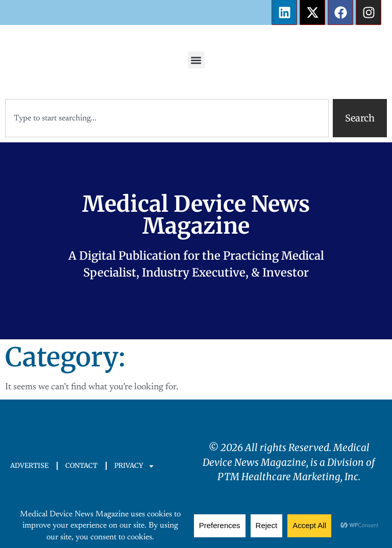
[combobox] (167, 118)
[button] (196, 60)
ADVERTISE (29, 466)
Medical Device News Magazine (196, 215)
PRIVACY (134, 466)
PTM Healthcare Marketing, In (286, 477)
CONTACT (81, 466)
